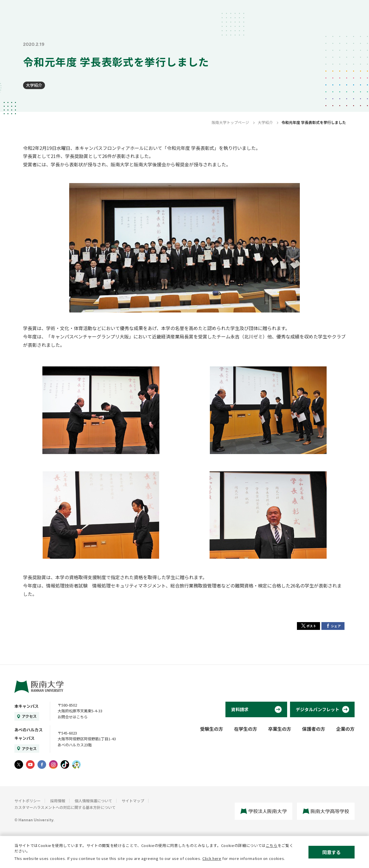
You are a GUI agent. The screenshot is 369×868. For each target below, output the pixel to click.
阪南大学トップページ (230, 122)
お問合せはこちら (73, 717)
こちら (272, 845)
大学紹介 (34, 85)
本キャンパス (27, 706)
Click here (212, 858)
